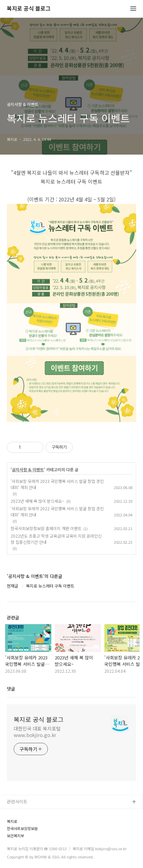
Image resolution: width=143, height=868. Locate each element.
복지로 (12, 821)
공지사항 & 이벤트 (28, 470)
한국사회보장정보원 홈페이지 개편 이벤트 (46, 528)
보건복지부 (15, 836)
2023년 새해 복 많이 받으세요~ (37, 501)
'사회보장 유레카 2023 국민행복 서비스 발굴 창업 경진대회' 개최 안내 (57, 484)
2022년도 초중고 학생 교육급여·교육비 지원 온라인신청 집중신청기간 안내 (56, 539)
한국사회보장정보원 (22, 828)
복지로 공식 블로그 (29, 9)
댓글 (11, 689)
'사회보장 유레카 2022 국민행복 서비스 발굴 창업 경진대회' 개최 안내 (57, 511)
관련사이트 (17, 801)
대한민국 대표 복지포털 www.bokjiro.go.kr (37, 732)
